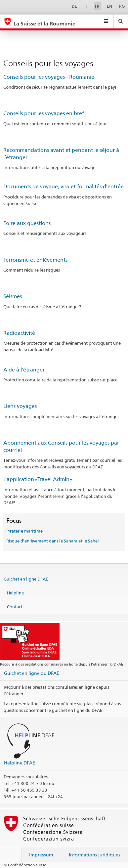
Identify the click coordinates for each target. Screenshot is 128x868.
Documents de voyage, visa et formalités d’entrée (64, 186)
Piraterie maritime (24, 531)
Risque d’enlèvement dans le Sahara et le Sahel (53, 541)
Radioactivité (19, 333)
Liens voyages (20, 406)
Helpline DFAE (20, 763)
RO (122, 6)
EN (109, 6)
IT (86, 6)
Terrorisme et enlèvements (35, 260)
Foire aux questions (27, 223)
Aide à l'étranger (24, 370)
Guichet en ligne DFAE (26, 579)
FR (97, 6)
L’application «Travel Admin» (38, 479)
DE (74, 6)
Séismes (13, 296)
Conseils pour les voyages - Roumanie (49, 77)
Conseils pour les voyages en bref (44, 113)
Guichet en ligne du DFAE (32, 673)
